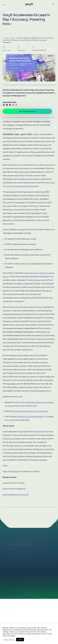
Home (7, 38)
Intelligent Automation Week (30, 417)
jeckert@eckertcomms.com (16, 495)
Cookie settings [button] (9, 640)
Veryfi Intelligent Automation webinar (37, 402)
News (13, 38)
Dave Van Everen (39, 50)
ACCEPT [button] (20, 639)
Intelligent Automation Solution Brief (31, 411)
